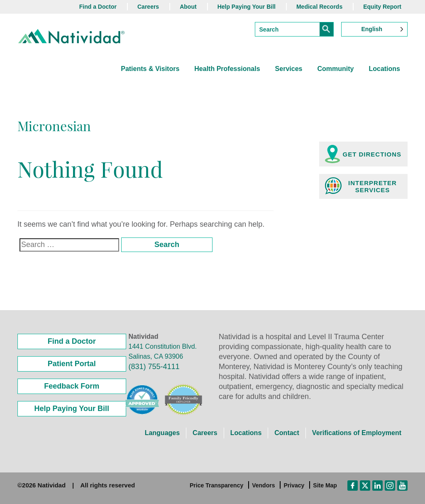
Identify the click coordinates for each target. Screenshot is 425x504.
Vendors (263, 485)
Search (167, 245)
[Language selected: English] (374, 29)
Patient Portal (72, 364)
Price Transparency (216, 485)
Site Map (325, 485)
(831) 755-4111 (154, 367)
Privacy (294, 485)
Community (335, 69)
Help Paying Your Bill (247, 7)
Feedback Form (72, 386)
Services (289, 69)
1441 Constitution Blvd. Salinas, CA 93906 (163, 351)
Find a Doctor (98, 7)
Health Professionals (227, 69)
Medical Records (319, 7)
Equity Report (382, 7)
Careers (148, 7)
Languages (162, 433)
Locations (384, 69)
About (188, 7)
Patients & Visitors (150, 69)
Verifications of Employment (357, 433)
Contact (287, 433)
